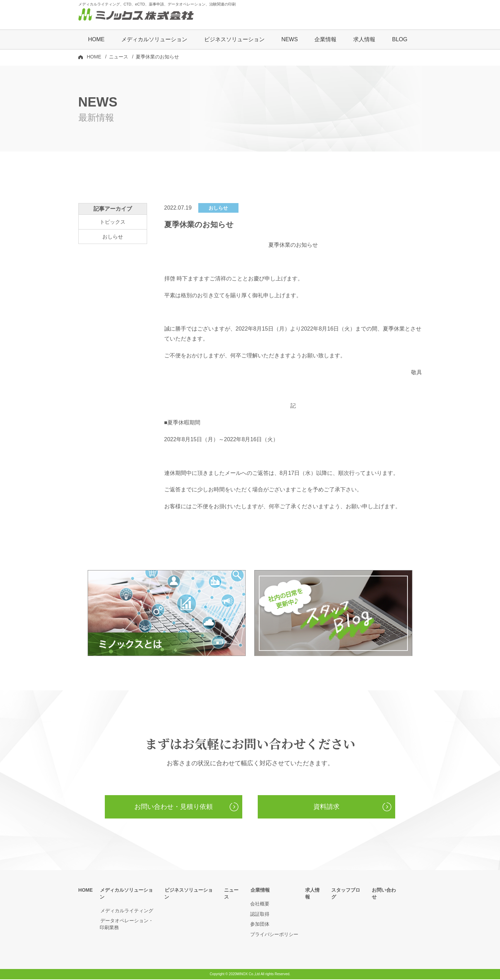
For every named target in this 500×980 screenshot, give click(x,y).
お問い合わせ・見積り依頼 (174, 808)
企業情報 (260, 891)
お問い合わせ (386, 891)
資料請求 (326, 808)
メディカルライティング (126, 905)
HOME (96, 40)
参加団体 (260, 925)
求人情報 (364, 40)
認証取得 (260, 915)
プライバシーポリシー (274, 935)
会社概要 (260, 905)
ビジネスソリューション (234, 40)
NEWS (290, 40)
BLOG (400, 40)
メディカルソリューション (129, 891)
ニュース (119, 57)
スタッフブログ (348, 891)
